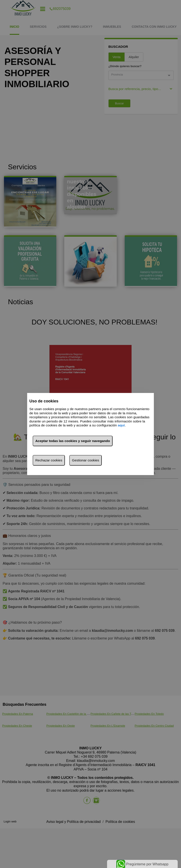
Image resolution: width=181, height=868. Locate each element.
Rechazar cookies (49, 460)
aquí (121, 425)
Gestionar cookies (86, 460)
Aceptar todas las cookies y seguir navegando (73, 441)
